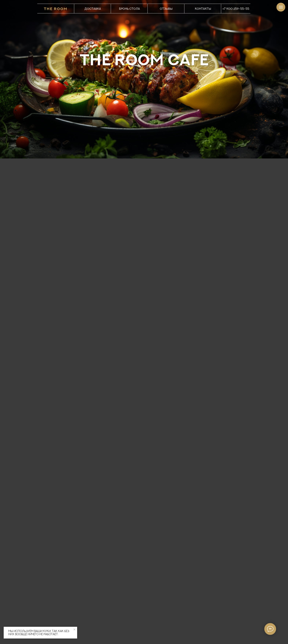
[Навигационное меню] (281, 7)
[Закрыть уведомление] (74, 630)
